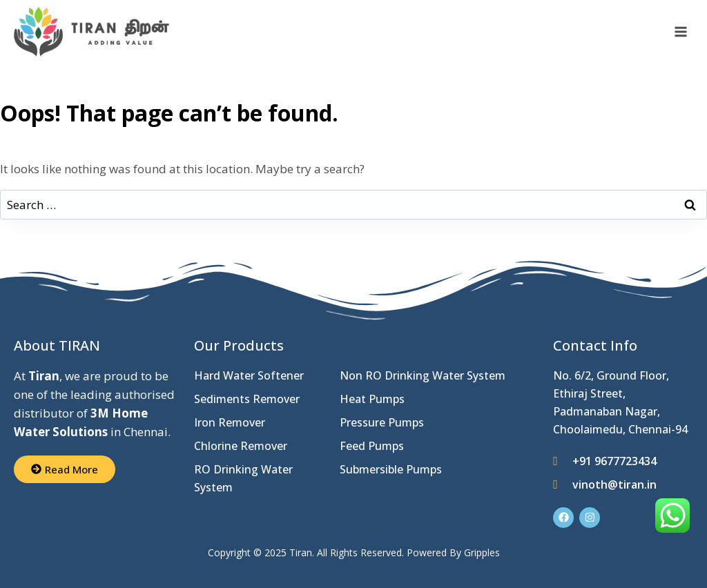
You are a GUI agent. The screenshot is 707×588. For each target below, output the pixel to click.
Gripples (482, 552)
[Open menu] (680, 32)
